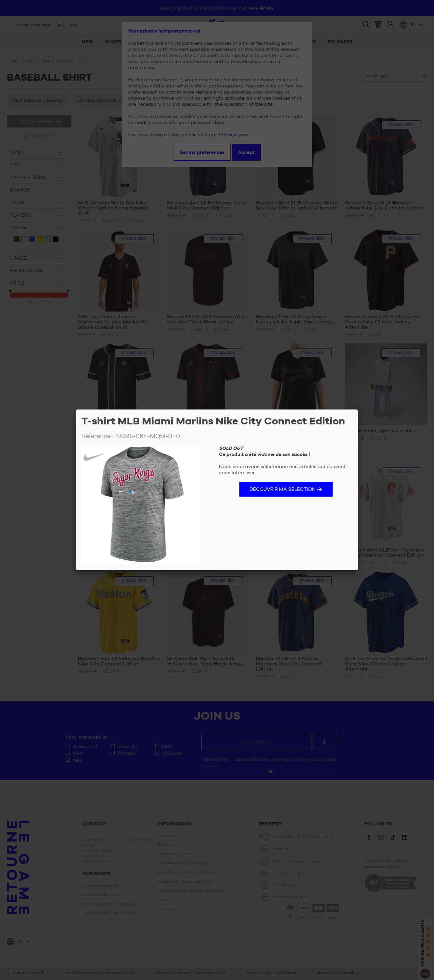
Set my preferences (202, 152)
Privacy (228, 135)
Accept (246, 152)
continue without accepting (186, 98)
